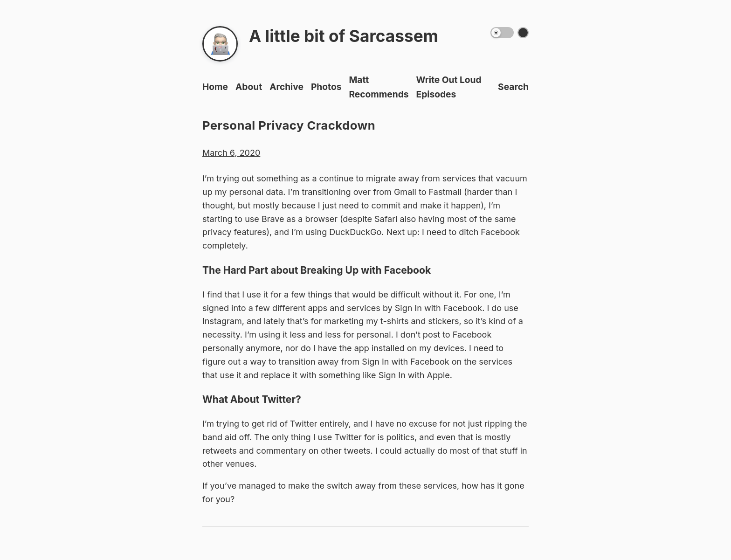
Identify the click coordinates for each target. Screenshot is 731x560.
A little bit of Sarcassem (344, 36)
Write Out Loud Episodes (449, 87)
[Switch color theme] (523, 33)
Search (513, 87)
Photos (326, 87)
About (249, 87)
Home (215, 87)
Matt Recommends (379, 87)
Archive (286, 87)
